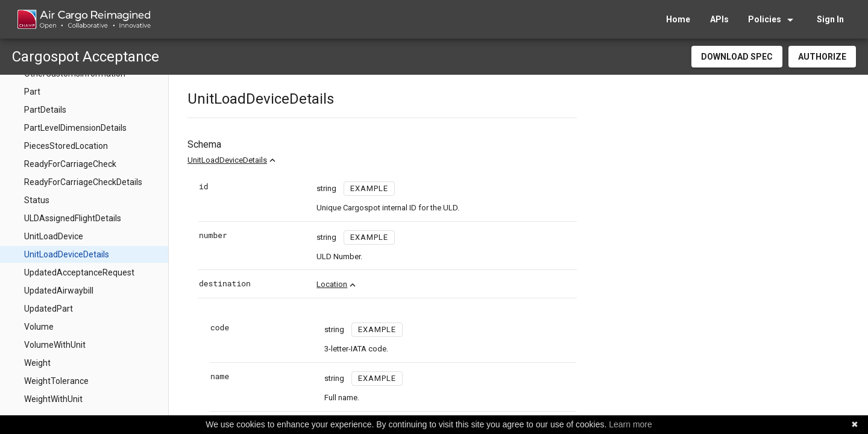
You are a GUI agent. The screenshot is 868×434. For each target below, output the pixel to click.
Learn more (631, 424)
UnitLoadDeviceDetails (227, 160)
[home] (83, 19)
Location (332, 284)
